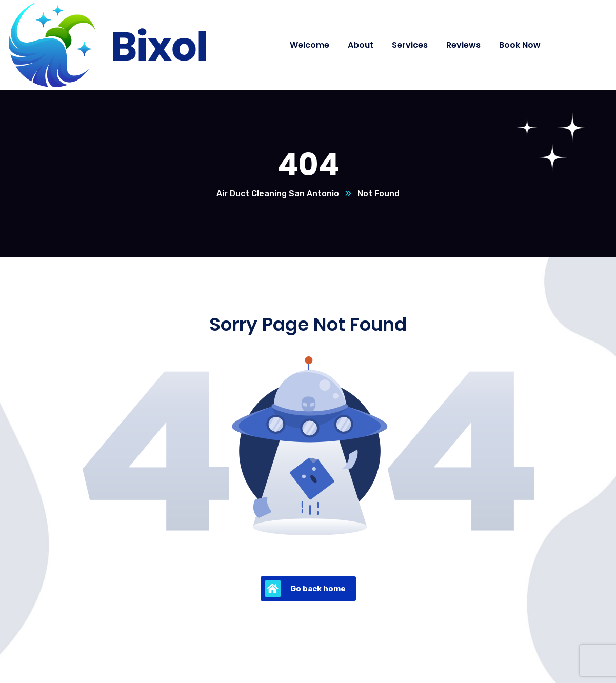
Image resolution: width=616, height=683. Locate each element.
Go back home (305, 589)
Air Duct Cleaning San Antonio (278, 194)
